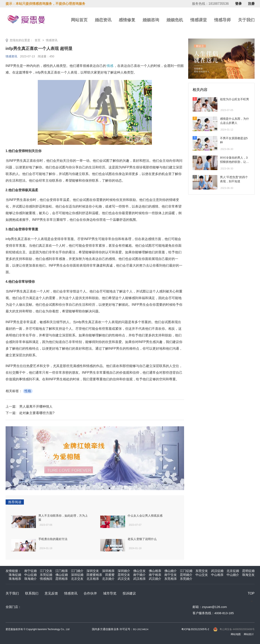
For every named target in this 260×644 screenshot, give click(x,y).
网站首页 (79, 20)
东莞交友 (202, 571)
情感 (110, 66)
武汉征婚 (217, 571)
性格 (28, 391)
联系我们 (32, 593)
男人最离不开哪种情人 (36, 407)
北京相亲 (93, 579)
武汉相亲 (139, 579)
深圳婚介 (124, 571)
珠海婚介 (31, 579)
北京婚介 (108, 579)
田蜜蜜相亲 (94, 575)
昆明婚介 (186, 575)
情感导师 (222, 20)
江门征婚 (186, 571)
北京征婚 (233, 571)
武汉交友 (124, 579)
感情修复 (127, 20)
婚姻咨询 (151, 20)
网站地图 (236, 634)
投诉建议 (129, 593)
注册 (251, 4)
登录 (238, 4)
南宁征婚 (31, 571)
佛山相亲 (155, 571)
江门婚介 (77, 571)
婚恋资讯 (103, 20)
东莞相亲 (171, 579)
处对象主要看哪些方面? (37, 413)
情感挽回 (46, 579)
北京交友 (77, 579)
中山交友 (202, 575)
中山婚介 (233, 575)
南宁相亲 (155, 575)
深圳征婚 (77, 575)
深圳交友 (93, 571)
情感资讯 (52, 40)
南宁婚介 (139, 575)
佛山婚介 (171, 571)
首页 (38, 40)
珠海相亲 (15, 579)
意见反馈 (51, 593)
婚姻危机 (175, 20)
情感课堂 (199, 20)
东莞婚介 (186, 579)
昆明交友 (124, 575)
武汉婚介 (155, 579)
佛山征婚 (62, 575)
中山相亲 (217, 575)
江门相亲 (62, 571)
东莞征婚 (46, 575)
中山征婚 (31, 575)
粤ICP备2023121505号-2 (195, 629)
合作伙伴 (90, 593)
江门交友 (46, 571)
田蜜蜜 (110, 575)
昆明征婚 (248, 571)
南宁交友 (171, 575)
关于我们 (246, 20)
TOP (251, 593)
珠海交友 (248, 575)
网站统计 (249, 634)
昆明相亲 (62, 579)
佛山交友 (139, 571)
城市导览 (110, 593)
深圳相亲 (108, 571)
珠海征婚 (15, 575)
